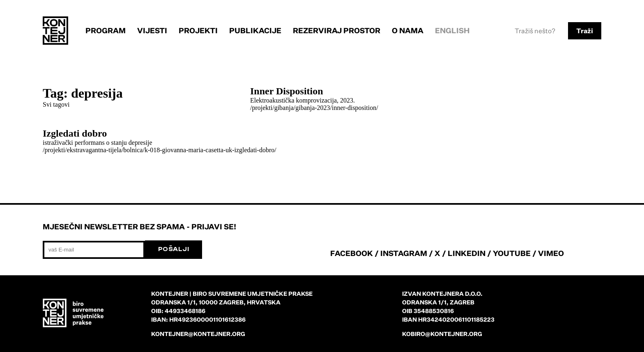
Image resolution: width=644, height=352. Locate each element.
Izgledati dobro (75, 133)
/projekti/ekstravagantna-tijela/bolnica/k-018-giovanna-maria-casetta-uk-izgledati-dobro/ (160, 150)
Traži (585, 31)
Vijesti (152, 30)
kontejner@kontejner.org (198, 334)
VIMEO (551, 253)
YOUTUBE (512, 253)
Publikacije (255, 30)
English (452, 30)
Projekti (198, 30)
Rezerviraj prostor (337, 30)
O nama (408, 30)
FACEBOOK (352, 253)
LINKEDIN (467, 253)
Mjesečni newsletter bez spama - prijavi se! (139, 226)
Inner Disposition (287, 91)
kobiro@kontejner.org (442, 334)
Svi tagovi (56, 104)
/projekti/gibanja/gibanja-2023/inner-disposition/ (314, 108)
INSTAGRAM (404, 253)
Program (106, 30)
